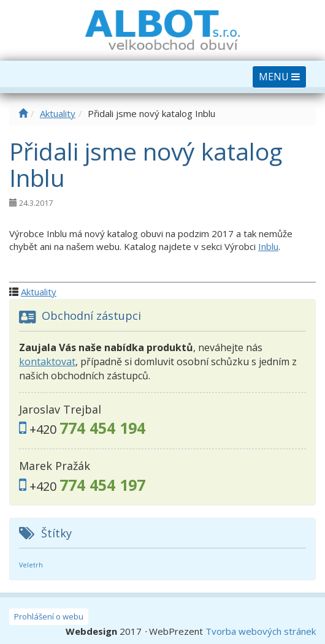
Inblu (268, 246)
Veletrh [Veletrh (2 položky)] (31, 565)
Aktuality (58, 113)
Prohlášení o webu (49, 616)
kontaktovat (47, 362)
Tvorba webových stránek (261, 631)
